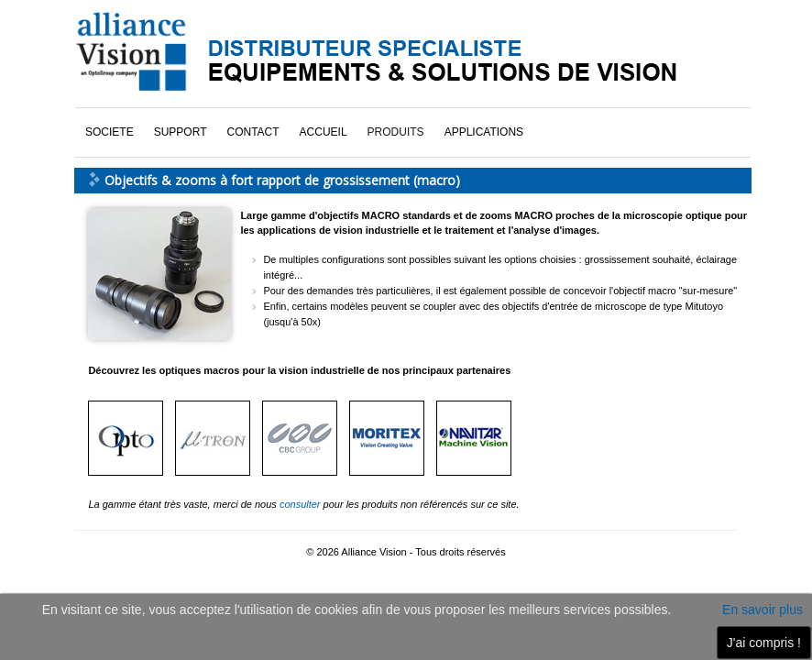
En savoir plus (763, 610)
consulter (302, 504)
